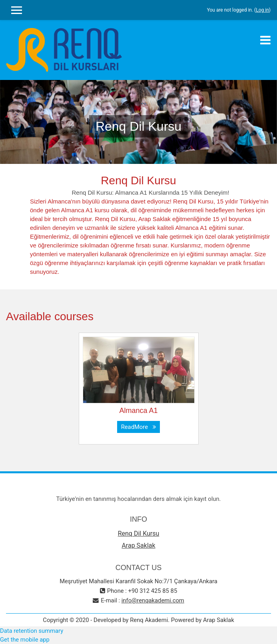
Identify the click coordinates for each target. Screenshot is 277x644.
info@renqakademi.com (153, 600)
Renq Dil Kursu (139, 533)
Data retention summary (32, 631)
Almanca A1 (138, 411)
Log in (262, 10)
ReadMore (139, 427)
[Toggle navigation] (265, 40)
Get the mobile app (25, 640)
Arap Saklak (138, 545)
